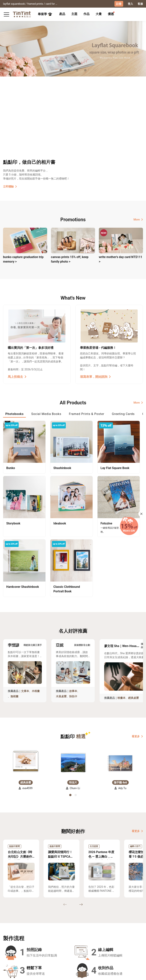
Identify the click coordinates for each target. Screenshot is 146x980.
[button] (26, 684)
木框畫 (36, 615)
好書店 (72, 930)
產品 (62, 14)
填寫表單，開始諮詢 (95, 377)
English (136, 974)
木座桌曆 (61, 620)
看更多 (137, 660)
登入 (130, 4)
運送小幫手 (26, 930)
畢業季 (45, 14)
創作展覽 (9, 936)
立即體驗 (10, 186)
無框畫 (14, 620)
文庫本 (25, 615)
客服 (140, 4)
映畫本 (121, 621)
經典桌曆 (133, 621)
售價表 (23, 936)
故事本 (73, 615)
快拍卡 (73, 620)
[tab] (62, 14)
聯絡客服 (43, 936)
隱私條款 (43, 941)
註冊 (119, 4)
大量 (99, 14)
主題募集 (9, 930)
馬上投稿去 (17, 377)
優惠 (111, 14)
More (138, 219)
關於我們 (58, 930)
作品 (86, 14)
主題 (74, 14)
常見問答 (43, 930)
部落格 (57, 936)
